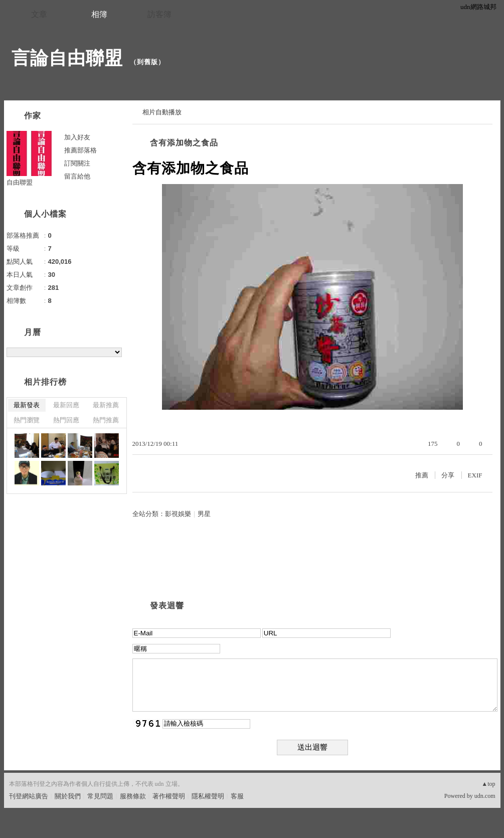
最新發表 (27, 405)
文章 (39, 14)
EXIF (475, 475)
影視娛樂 (178, 514)
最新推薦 (106, 405)
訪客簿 (159, 14)
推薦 (422, 475)
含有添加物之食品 (184, 143)
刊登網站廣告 (29, 796)
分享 (448, 475)
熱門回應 (66, 420)
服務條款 (133, 796)
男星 (204, 514)
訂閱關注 (77, 163)
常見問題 (100, 796)
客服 (237, 796)
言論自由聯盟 (67, 58)
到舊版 (147, 62)
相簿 (99, 14)
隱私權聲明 (208, 796)
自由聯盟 (20, 182)
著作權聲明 (169, 796)
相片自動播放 (162, 112)
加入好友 (77, 137)
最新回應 (66, 405)
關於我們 (68, 796)
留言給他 (77, 176)
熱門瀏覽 (27, 420)
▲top (488, 784)
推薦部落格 (80, 150)
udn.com (485, 796)
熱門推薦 (106, 420)
